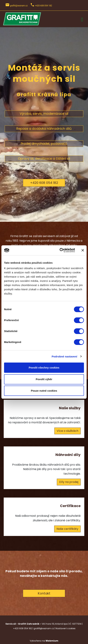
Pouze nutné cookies (44, 391)
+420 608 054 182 (44, 183)
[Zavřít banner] (83, 250)
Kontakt (44, 593)
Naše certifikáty (67, 529)
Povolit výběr (44, 379)
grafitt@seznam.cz (19, 6)
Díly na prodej (69, 482)
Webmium (52, 641)
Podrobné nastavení (64, 356)
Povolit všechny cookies (44, 368)
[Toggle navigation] (82, 19)
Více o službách (67, 431)
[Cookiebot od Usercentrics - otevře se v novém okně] (60, 250)
